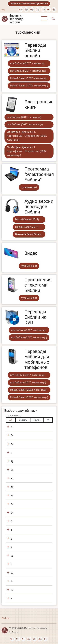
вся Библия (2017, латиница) (27, 63)
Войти (5, 618)
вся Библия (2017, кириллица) (28, 71)
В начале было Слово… (29, 234)
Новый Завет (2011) (27, 227)
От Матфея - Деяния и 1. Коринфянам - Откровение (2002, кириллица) (27, 151)
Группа (37, 420)
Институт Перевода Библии (16, 19)
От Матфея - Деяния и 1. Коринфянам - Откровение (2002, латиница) (27, 136)
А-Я (11, 420)
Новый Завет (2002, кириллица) (29, 85)
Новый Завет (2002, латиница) (28, 78)
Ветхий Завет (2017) (27, 219)
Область (23, 420)
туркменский (29, 187)
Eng (3, 9)
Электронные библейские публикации (29, 4)
